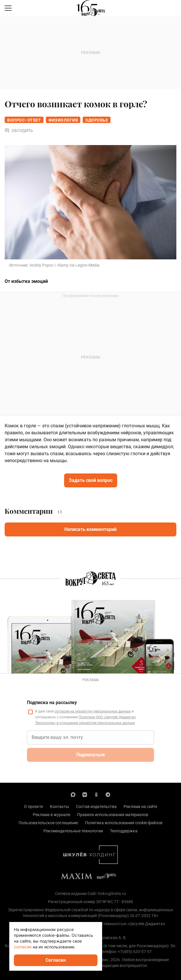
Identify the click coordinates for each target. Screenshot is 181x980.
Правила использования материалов (113, 815)
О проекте (34, 807)
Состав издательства (96, 807)
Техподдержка (124, 831)
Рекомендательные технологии (73, 831)
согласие (23, 947)
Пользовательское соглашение (48, 823)
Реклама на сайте (140, 807)
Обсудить (19, 131)
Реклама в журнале (51, 815)
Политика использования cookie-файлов (124, 823)
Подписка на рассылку (52, 703)
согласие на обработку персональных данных (93, 711)
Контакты (59, 807)
